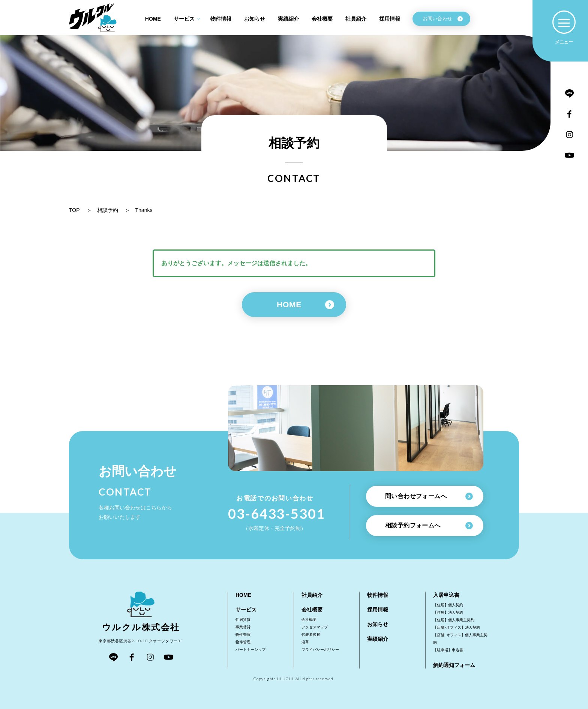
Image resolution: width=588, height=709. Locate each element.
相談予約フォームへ (429, 526)
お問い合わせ (443, 19)
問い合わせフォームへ (429, 496)
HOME (305, 305)
